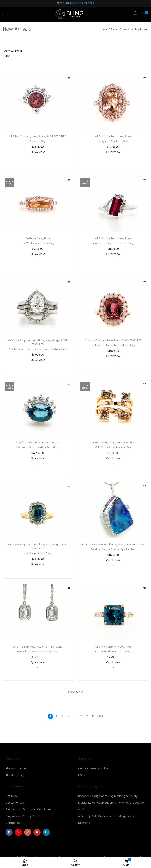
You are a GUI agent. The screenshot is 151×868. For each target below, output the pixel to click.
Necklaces (111, 545)
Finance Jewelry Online (93, 768)
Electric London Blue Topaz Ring (113, 652)
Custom (25, 136)
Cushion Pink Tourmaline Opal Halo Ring (113, 345)
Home (104, 29)
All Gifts (14, 136)
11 (87, 716)
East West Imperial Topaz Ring (38, 243)
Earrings (29, 647)
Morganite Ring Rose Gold (113, 141)
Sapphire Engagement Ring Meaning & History (108, 796)
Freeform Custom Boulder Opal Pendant (113, 549)
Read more (69, 180)
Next (100, 716)
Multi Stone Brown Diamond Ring (113, 447)
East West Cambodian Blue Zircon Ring (38, 447)
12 (93, 716)
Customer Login (16, 803)
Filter (7, 56)
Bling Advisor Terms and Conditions (28, 809)
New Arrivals (129, 29)
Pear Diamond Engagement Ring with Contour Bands (38, 349)
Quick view (38, 152)
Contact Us (13, 823)
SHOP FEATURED (56, 136)
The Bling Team (16, 768)
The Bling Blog (15, 775)
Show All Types (13, 51)
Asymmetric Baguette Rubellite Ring (113, 243)
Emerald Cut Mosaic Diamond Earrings (38, 652)
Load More (76, 692)
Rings (42, 136)
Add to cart (69, 78)
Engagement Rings (32, 340)
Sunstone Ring (38, 141)
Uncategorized (51, 443)
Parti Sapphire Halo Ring (38, 553)
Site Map (11, 796)
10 (81, 716)
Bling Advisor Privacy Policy (23, 816)
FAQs (82, 775)
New (34, 136)
